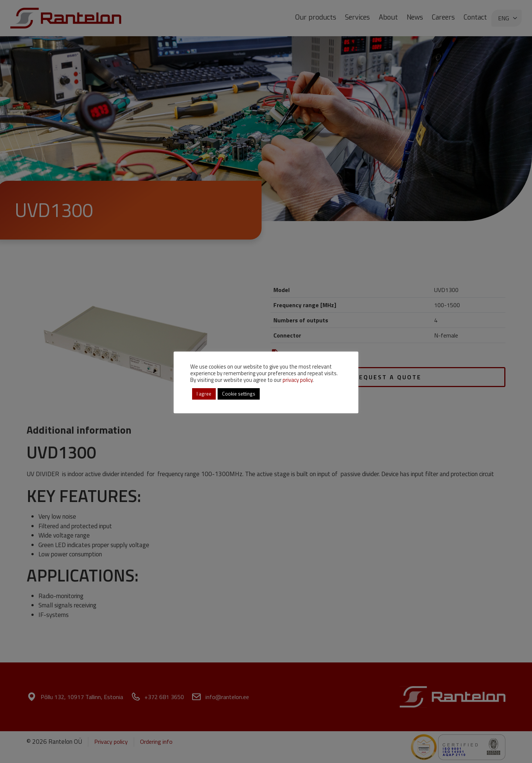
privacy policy (298, 380)
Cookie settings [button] (239, 394)
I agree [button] (204, 394)
